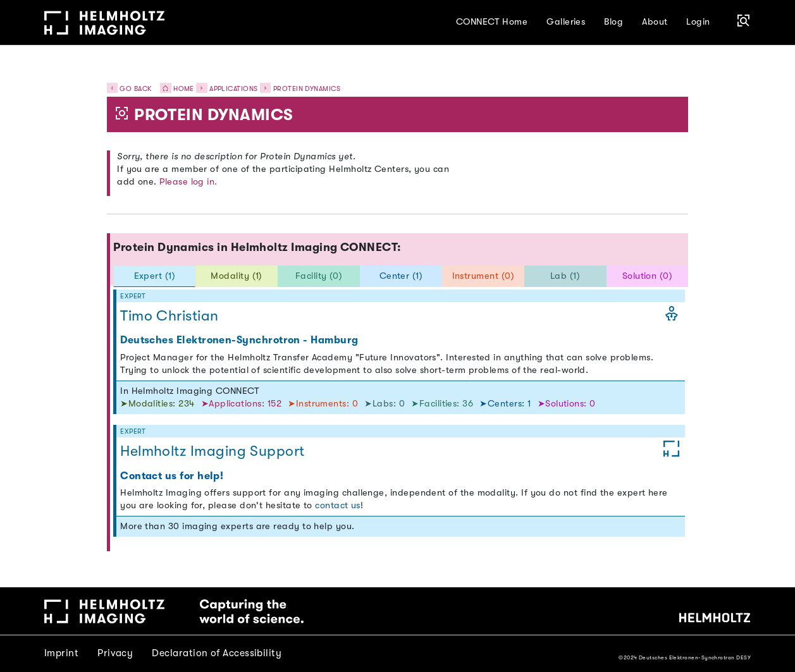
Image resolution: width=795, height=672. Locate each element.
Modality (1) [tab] (237, 276)
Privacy (115, 653)
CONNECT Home (492, 22)
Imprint (61, 653)
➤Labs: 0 (386, 404)
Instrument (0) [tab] (483, 276)
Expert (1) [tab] (155, 276)
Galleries (566, 22)
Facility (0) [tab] (319, 276)
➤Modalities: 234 (159, 404)
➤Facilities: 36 (443, 404)
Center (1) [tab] (401, 276)
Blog (613, 22)
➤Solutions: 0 (567, 404)
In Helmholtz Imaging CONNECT (190, 391)
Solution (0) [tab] (648, 276)
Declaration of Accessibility (217, 653)
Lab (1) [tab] (565, 276)
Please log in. (188, 182)
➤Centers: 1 (507, 404)
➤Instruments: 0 (324, 404)
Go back (129, 89)
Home (174, 89)
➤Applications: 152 (243, 404)
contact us (338, 505)
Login (698, 22)
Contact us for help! (172, 476)
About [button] (655, 22)
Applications (234, 89)
